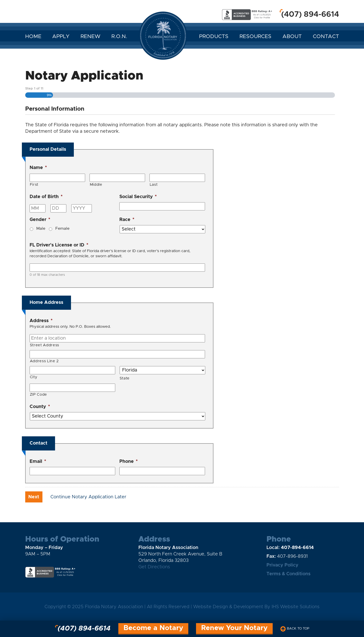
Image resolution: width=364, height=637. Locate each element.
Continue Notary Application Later (88, 497)
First (34, 185)
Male (41, 228)
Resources (255, 37)
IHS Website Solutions (296, 607)
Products (214, 37)
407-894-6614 (297, 548)
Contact (326, 37)
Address (41, 321)
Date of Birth (46, 197)
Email (38, 462)
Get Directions (154, 567)
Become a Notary (153, 628)
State (125, 378)
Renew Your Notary (234, 628)
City (34, 377)
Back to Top (295, 629)
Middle (96, 185)
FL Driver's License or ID (59, 245)
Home (33, 37)
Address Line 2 (44, 361)
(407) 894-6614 (310, 14)
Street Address (45, 345)
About (292, 37)
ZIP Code (38, 395)
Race (127, 220)
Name (38, 168)
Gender (40, 220)
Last (154, 185)
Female (62, 228)
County (40, 407)
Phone (128, 462)
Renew (90, 37)
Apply (61, 37)
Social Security (138, 197)
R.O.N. (119, 37)
